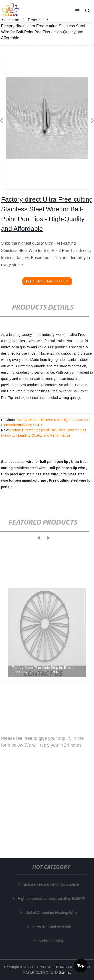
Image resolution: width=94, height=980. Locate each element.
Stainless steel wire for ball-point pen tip (35, 462)
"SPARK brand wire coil (52, 926)
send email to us (47, 281)
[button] (77, 11)
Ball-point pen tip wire (67, 468)
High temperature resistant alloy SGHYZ (52, 898)
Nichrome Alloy (52, 941)
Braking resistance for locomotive (52, 884)
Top (81, 965)
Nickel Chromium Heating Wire (52, 912)
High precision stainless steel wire (30, 474)
